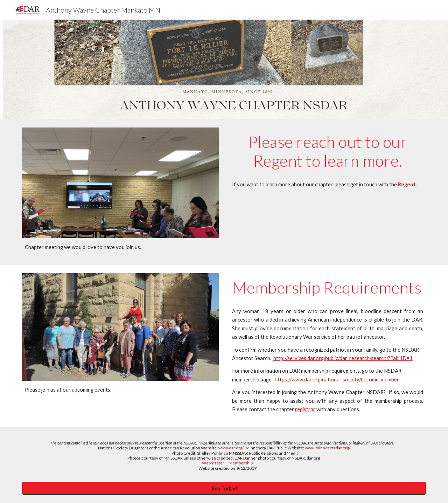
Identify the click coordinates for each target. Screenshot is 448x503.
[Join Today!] (224, 488)
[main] (120, 247)
